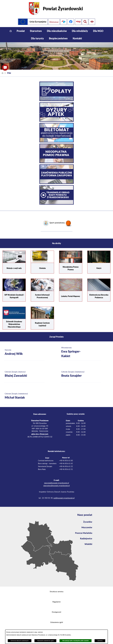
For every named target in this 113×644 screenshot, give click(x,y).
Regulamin (57, 602)
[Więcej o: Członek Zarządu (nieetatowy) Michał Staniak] (24, 396)
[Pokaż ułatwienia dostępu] (85, 22)
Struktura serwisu (57, 592)
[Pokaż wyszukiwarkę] (92, 22)
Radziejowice (86, 538)
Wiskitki (88, 544)
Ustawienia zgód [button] (57, 622)
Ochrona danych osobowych (20, 641)
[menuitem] (11, 31)
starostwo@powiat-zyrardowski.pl (56, 486)
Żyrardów (88, 522)
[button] (5, 68)
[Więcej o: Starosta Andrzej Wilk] (24, 352)
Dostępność (57, 612)
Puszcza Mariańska (84, 533)
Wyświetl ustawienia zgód (45, 641)
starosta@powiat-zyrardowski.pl (56, 483)
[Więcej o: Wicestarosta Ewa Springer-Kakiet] (81, 352)
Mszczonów (87, 527)
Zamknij (100, 641)
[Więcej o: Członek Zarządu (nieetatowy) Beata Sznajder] (81, 374)
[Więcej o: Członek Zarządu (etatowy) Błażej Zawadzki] (24, 374)
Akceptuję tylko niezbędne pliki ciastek (75, 641)
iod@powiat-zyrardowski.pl (64, 498)
